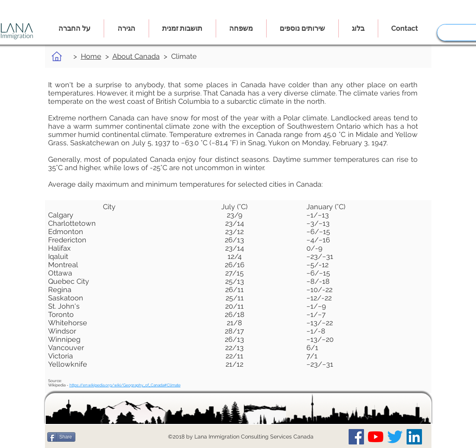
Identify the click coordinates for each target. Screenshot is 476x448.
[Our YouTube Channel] (376, 437)
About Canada (136, 56)
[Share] (61, 437)
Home (91, 56)
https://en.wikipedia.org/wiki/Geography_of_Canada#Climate (125, 385)
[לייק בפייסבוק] (94, 437)
